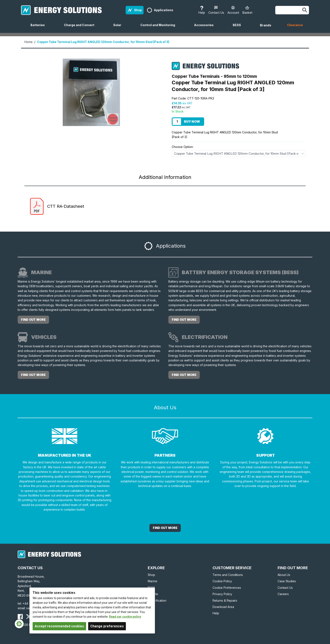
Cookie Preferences (227, 588)
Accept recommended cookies (59, 626)
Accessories (206, 28)
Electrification (157, 600)
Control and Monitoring (159, 28)
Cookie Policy (222, 581)
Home (29, 42)
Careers (283, 594)
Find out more (33, 320)
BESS (239, 28)
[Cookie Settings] (19, 624)
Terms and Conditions (228, 575)
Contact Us (285, 588)
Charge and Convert (81, 28)
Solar (119, 28)
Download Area (223, 607)
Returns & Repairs (225, 600)
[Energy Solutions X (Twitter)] (29, 617)
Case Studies (287, 581)
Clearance (295, 25)
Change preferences (107, 626)
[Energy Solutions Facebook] (20, 617)
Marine (152, 581)
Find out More (165, 528)
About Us (284, 575)
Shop (151, 575)
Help (216, 613)
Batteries (39, 28)
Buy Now (192, 121)
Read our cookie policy (125, 617)
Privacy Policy (222, 594)
